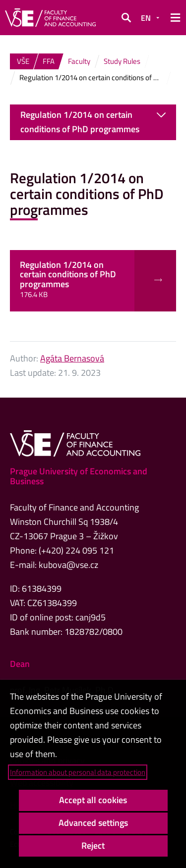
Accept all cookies (93, 800)
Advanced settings (93, 823)
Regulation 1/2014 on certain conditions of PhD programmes (93, 122)
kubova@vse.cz (68, 565)
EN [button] (146, 18)
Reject (93, 845)
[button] (126, 18)
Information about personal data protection (78, 772)
